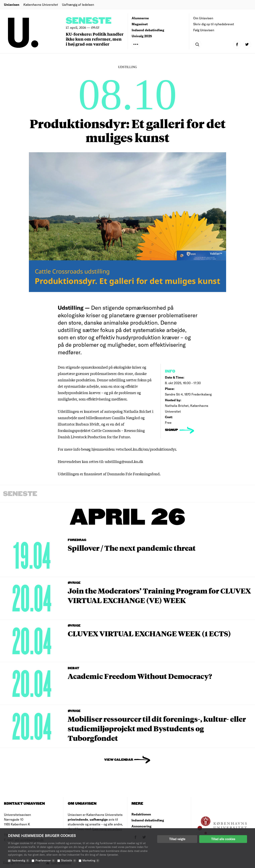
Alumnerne (140, 18)
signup (172, 430)
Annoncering (141, 826)
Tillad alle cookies (223, 839)
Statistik (69, 860)
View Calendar (119, 760)
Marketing (91, 860)
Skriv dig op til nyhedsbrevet (214, 24)
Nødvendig (21, 860)
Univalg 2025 (142, 36)
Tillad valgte (177, 839)
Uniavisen (12, 4)
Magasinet (140, 24)
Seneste (89, 21)
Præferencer (45, 860)
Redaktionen (141, 814)
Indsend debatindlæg (148, 30)
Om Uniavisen (203, 18)
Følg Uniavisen (204, 30)
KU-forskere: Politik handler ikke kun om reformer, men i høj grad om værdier (95, 39)
